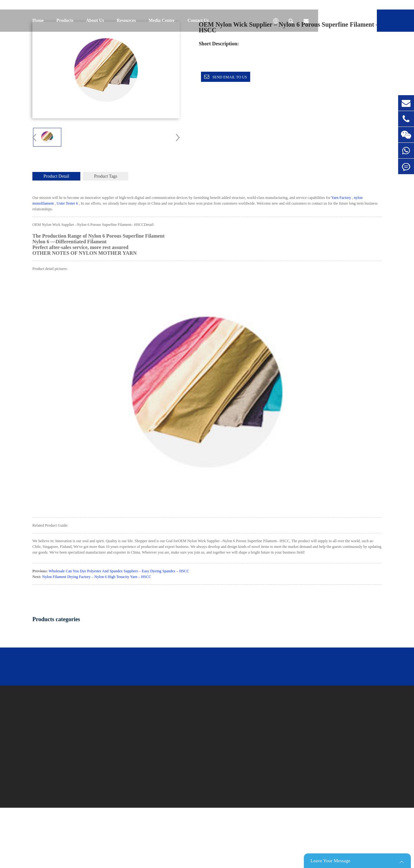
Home (38, 20)
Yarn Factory (341, 198)
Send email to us (230, 77)
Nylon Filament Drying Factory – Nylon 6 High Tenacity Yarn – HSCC (97, 577)
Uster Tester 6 (67, 203)
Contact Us (198, 20)
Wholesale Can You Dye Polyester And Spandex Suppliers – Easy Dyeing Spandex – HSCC (119, 571)
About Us (95, 20)
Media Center (162, 20)
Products (65, 20)
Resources (126, 20)
